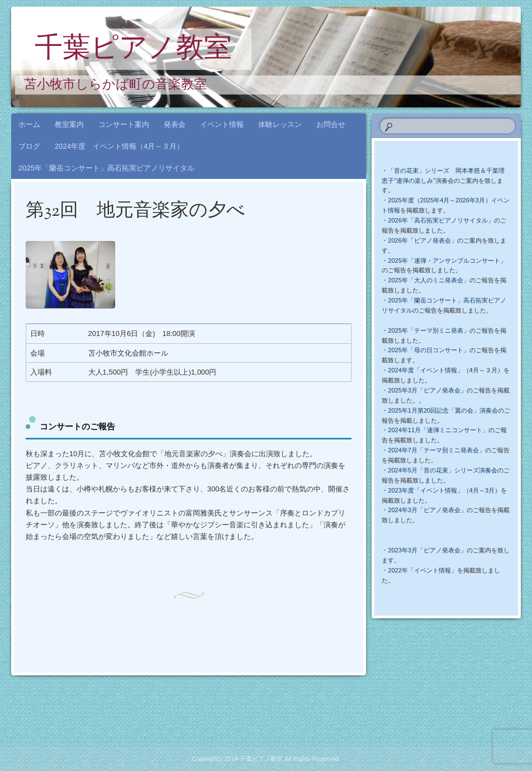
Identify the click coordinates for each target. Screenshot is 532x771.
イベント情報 (222, 124)
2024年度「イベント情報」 (425, 370)
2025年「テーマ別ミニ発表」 (428, 330)
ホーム (29, 124)
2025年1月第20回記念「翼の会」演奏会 (443, 410)
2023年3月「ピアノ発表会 (424, 550)
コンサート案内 (124, 124)
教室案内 (69, 124)
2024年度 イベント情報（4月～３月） (119, 146)
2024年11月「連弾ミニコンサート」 (438, 430)
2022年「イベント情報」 (422, 570)
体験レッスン (280, 124)
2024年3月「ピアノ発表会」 (427, 510)
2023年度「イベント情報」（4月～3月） (444, 490)
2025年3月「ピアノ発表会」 (427, 390)
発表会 (175, 124)
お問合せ (331, 124)
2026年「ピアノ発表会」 (422, 240)
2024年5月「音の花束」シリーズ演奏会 (443, 470)
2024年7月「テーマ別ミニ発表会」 (436, 450)
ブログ (29, 146)
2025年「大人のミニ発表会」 (428, 280)
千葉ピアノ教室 (133, 50)
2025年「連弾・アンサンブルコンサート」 (447, 261)
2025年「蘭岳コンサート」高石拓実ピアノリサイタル (106, 168)
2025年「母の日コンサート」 (428, 350)
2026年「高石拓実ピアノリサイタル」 (441, 220)
